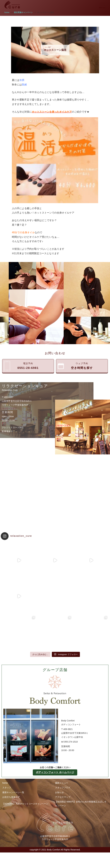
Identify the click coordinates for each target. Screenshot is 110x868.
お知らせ (59, 792)
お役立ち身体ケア (11, 797)
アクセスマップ (63, 797)
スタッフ (7, 788)
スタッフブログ (63, 788)
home (5, 783)
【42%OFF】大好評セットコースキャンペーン (25, 804)
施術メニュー (62, 783)
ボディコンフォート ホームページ (55, 772)
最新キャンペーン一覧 (13, 792)
